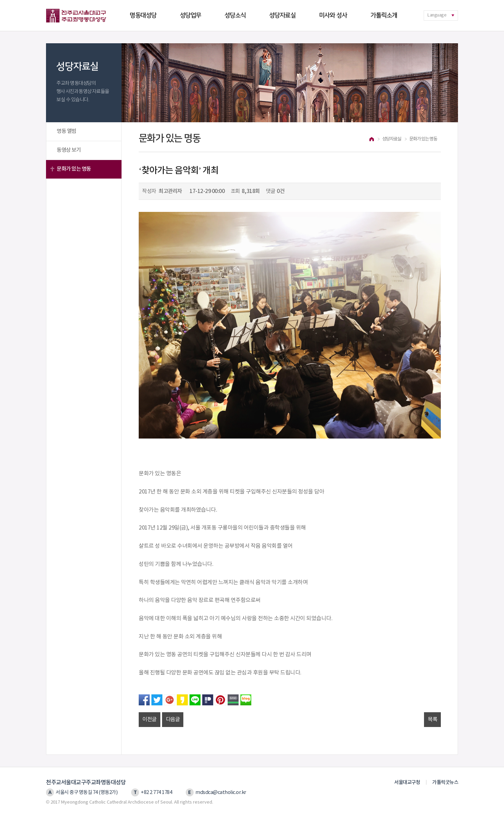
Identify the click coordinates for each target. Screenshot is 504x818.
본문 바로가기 (0, 0)
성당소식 (235, 15)
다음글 (173, 719)
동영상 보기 (69, 150)
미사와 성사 (333, 15)
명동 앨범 (66, 131)
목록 (432, 719)
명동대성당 (143, 15)
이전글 (150, 719)
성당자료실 (283, 15)
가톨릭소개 (384, 15)
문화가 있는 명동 (74, 169)
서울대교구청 (407, 782)
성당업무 (191, 15)
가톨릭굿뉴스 (445, 782)
